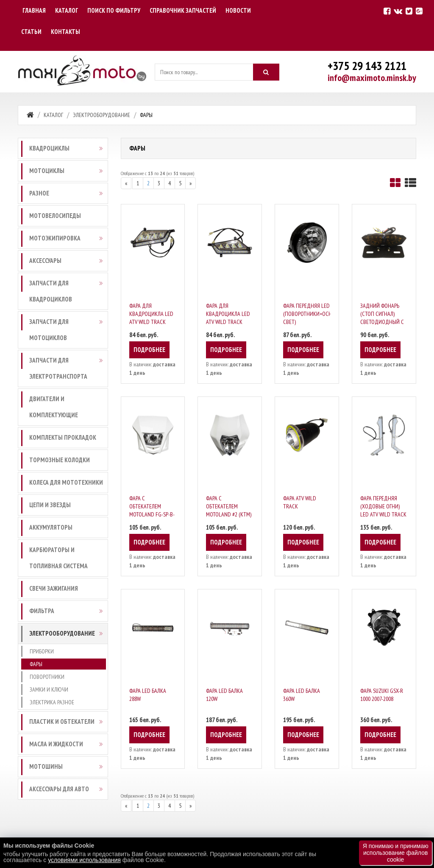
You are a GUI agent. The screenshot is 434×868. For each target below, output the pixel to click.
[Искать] (266, 72)
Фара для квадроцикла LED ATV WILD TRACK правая (228, 318)
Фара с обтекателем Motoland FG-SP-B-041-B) (152, 510)
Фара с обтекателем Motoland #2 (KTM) (229, 506)
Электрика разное (52, 702)
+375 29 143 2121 (367, 66)
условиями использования (84, 860)
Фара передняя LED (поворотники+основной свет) (316, 314)
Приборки (42, 651)
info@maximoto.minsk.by (372, 78)
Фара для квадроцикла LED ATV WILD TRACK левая (151, 318)
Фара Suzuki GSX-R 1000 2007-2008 (382, 695)
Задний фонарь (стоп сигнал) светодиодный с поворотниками (382, 318)
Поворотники (47, 677)
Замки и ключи (49, 689)
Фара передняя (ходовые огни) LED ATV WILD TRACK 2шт (383, 510)
